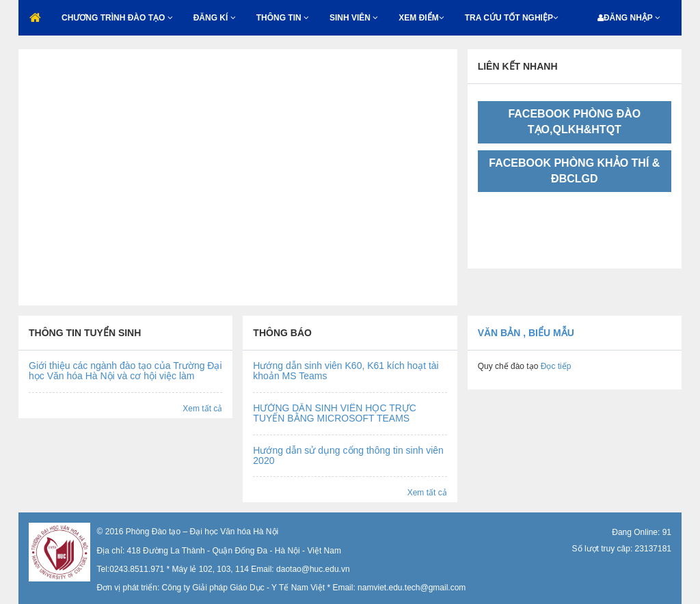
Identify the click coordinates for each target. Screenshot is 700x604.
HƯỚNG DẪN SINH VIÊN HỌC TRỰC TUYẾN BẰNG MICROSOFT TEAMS (335, 413)
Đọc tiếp (554, 366)
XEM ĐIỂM (421, 18)
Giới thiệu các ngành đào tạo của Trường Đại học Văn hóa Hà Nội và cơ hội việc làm (125, 371)
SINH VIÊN (354, 18)
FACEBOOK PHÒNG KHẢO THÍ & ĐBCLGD (574, 171)
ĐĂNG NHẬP (629, 18)
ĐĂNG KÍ (215, 18)
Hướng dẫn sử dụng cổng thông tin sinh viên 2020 (348, 455)
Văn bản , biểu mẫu (526, 333)
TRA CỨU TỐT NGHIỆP (512, 18)
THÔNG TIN (283, 18)
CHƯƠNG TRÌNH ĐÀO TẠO (117, 18)
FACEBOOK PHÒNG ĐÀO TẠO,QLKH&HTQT (574, 122)
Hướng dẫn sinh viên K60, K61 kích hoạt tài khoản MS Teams (346, 371)
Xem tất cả (202, 409)
